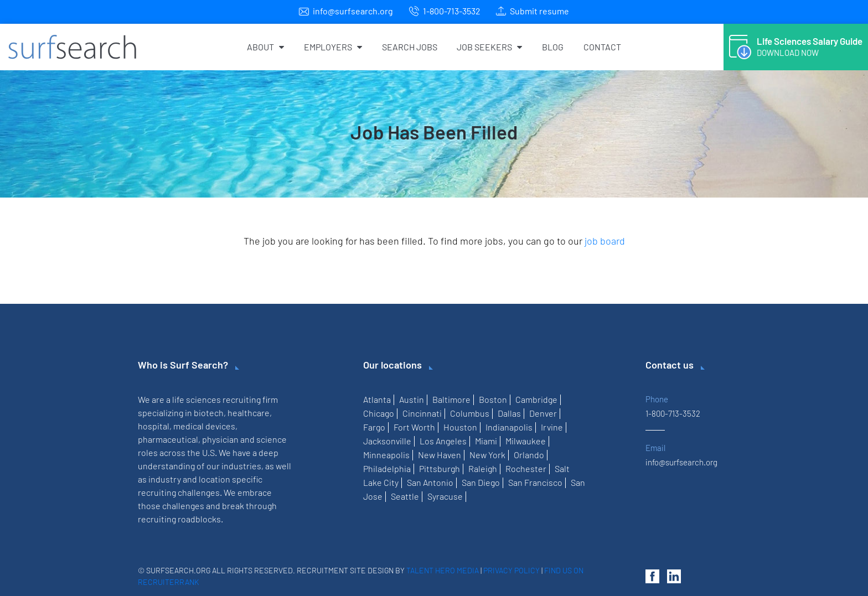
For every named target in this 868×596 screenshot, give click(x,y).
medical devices (204, 426)
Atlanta (377, 399)
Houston (460, 427)
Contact (602, 47)
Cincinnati (422, 413)
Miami (486, 441)
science (272, 439)
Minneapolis (386, 455)
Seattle (405, 496)
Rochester (526, 468)
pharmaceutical (168, 439)
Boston (493, 399)
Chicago (379, 413)
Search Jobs (410, 47)
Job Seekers (489, 47)
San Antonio (430, 482)
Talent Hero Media (443, 570)
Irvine (552, 427)
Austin (412, 399)
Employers (333, 47)
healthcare (249, 413)
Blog (553, 47)
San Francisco (535, 482)
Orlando (529, 455)
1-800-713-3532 (452, 11)
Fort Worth (414, 427)
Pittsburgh (440, 468)
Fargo (374, 427)
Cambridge (536, 399)
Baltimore (451, 399)
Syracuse (445, 496)
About (265, 47)
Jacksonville (387, 441)
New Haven (440, 455)
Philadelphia (387, 468)
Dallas (509, 413)
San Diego (481, 482)
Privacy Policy (512, 570)
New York (487, 455)
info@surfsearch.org (353, 11)
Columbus (470, 413)
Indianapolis (509, 427)
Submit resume (539, 11)
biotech (209, 413)
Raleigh (483, 468)
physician (220, 439)
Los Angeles (443, 441)
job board (605, 241)
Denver (543, 413)
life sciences (197, 399)
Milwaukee (526, 441)
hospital (154, 426)
